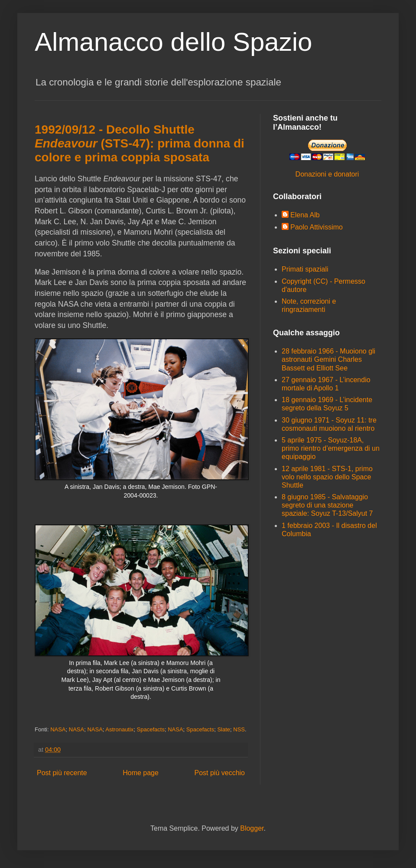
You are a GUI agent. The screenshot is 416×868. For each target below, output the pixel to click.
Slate (224, 729)
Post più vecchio (219, 773)
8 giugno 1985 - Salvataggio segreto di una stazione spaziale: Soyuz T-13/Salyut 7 (327, 505)
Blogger (252, 828)
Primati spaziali (305, 269)
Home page (141, 773)
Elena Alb (305, 215)
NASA (58, 729)
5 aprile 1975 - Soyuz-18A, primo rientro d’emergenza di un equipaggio (331, 448)
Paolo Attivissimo (317, 227)
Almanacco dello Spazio (173, 42)
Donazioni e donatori (327, 174)
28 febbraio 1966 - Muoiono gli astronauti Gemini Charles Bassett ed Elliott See (328, 359)
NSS (239, 729)
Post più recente (62, 773)
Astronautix (119, 729)
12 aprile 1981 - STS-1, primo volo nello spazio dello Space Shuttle (327, 477)
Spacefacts (151, 729)
